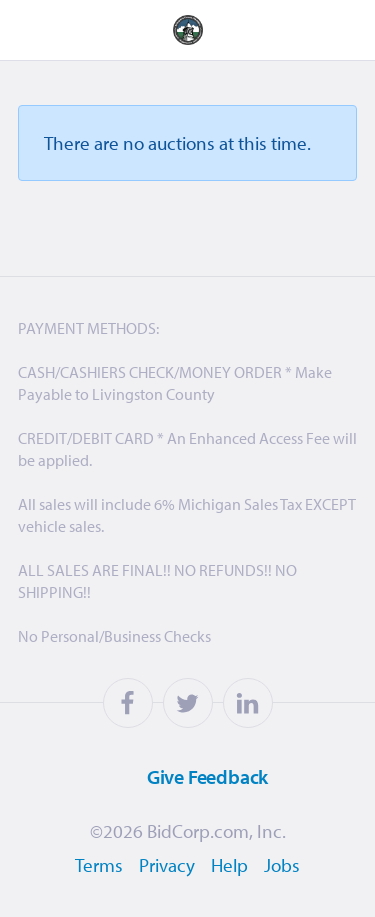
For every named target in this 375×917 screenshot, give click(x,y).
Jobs (282, 865)
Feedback (182, 776)
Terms (99, 865)
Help (229, 865)
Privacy (167, 865)
